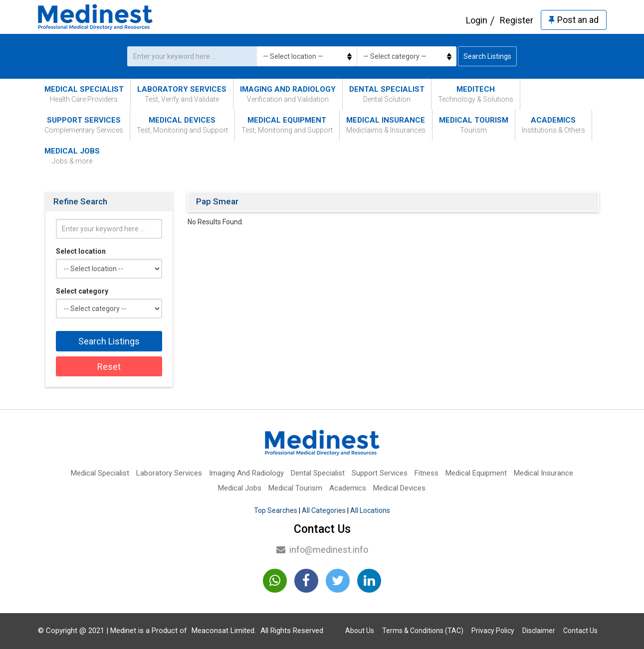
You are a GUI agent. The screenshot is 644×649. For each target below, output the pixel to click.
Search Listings (487, 56)
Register (517, 20)
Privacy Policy (493, 631)
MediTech (476, 94)
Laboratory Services (182, 94)
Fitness (427, 473)
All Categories (324, 510)
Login (477, 20)
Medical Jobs (72, 156)
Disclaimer (539, 631)
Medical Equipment (287, 125)
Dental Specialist (387, 94)
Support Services (84, 125)
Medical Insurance (386, 125)
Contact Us (580, 631)
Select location (81, 251)
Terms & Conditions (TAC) (423, 631)
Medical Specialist (84, 94)
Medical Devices (182, 125)
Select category (82, 291)
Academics (553, 125)
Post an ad (574, 20)
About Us (360, 631)
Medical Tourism (474, 125)
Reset (109, 367)
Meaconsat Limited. (224, 631)
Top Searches (276, 510)
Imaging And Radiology (288, 94)
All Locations (370, 510)
